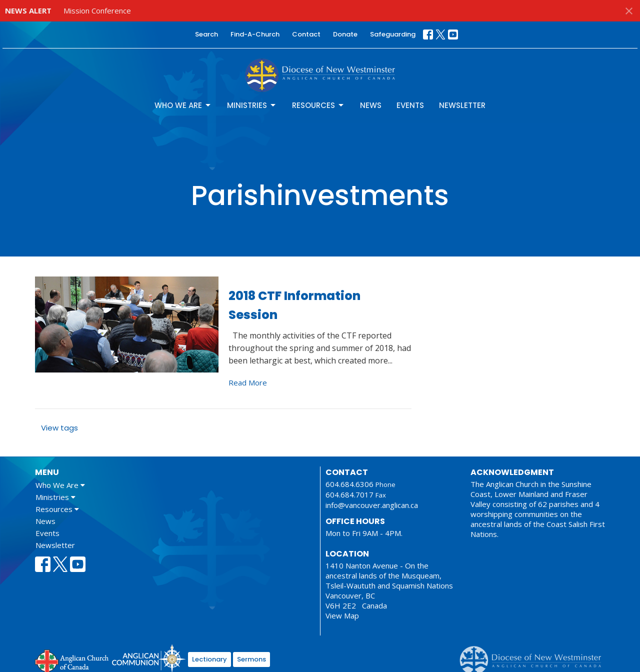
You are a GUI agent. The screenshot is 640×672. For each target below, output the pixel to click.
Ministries (252, 105)
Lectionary (209, 659)
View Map (342, 615)
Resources (318, 105)
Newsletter (462, 105)
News (371, 105)
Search (206, 34)
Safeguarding (393, 34)
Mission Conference (97, 10)
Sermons (251, 659)
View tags (59, 428)
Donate (345, 34)
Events (410, 105)
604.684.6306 (349, 484)
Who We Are (183, 105)
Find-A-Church (255, 34)
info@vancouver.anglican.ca (372, 505)
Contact (306, 34)
